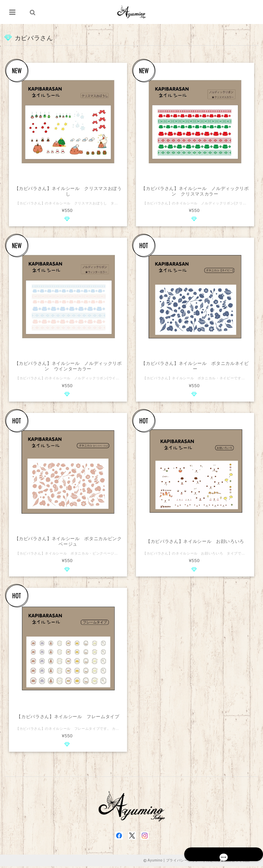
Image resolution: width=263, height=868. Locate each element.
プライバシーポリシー (184, 862)
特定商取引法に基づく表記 (228, 862)
